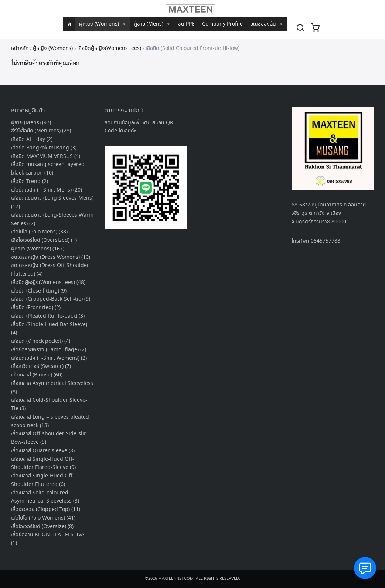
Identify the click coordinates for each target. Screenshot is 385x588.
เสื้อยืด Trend (26, 182)
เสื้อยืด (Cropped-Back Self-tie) (47, 299)
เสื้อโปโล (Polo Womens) (38, 518)
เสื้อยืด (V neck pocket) (37, 341)
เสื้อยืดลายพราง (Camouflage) (45, 350)
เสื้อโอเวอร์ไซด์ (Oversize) (39, 527)
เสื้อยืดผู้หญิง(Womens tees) (109, 48)
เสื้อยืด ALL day (28, 139)
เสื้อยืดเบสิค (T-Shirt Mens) (41, 190)
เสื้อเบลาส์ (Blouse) (32, 375)
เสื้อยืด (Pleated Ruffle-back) (44, 316)
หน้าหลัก (20, 48)
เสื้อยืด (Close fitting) (35, 291)
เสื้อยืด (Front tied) (32, 308)
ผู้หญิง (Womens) (103, 24)
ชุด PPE (186, 24)
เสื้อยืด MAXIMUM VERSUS (42, 156)
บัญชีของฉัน (267, 24)
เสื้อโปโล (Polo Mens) (34, 232)
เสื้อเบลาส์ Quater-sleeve (39, 451)
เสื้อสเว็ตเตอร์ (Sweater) (37, 366)
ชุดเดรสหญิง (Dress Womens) (45, 257)
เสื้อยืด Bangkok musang (40, 148)
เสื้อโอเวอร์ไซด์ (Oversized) (40, 240)
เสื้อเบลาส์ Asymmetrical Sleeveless (52, 383)
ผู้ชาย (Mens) (152, 24)
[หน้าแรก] (69, 24)
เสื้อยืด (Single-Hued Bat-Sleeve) (49, 325)
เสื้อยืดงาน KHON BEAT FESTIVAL (49, 535)
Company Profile (222, 24)
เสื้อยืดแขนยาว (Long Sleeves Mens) (52, 198)
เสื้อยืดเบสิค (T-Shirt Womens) (45, 358)
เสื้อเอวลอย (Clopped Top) (40, 510)
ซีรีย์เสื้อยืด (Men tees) (36, 131)
